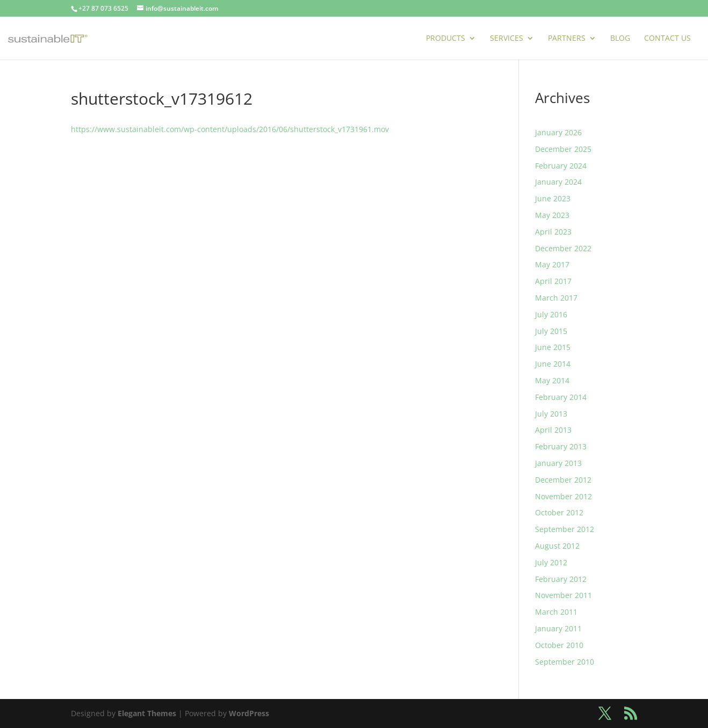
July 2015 (551, 331)
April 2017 (553, 281)
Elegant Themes (147, 713)
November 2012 (563, 496)
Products (446, 39)
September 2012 (565, 529)
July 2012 (551, 562)
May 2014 (552, 380)
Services (507, 39)
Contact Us (667, 39)
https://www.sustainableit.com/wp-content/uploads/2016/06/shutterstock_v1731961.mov (230, 129)
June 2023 (553, 198)
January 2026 (558, 132)
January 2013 (558, 463)
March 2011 (556, 612)
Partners (567, 39)
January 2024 (558, 182)
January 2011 (558, 628)
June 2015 (553, 347)
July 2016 (551, 314)
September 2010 (565, 662)
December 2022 (563, 248)
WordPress (249, 713)
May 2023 (552, 215)
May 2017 (552, 264)
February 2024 (561, 166)
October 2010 (559, 645)
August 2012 (557, 546)
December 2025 (563, 149)
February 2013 (561, 446)
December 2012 (563, 480)
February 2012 (561, 579)
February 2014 (561, 397)
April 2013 (553, 430)
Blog (620, 39)
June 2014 (553, 364)
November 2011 (563, 595)
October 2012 (559, 512)
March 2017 (556, 298)
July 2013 (551, 414)
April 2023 (553, 232)
